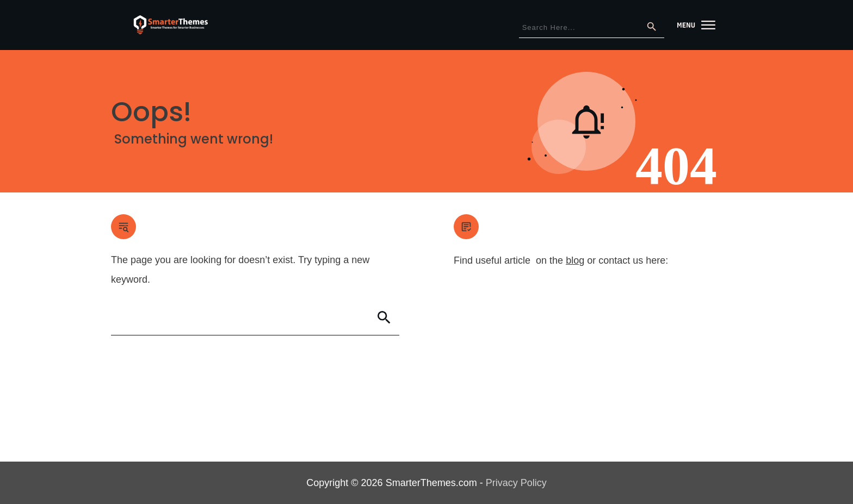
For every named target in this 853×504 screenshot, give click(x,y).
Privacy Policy (516, 483)
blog (575, 260)
